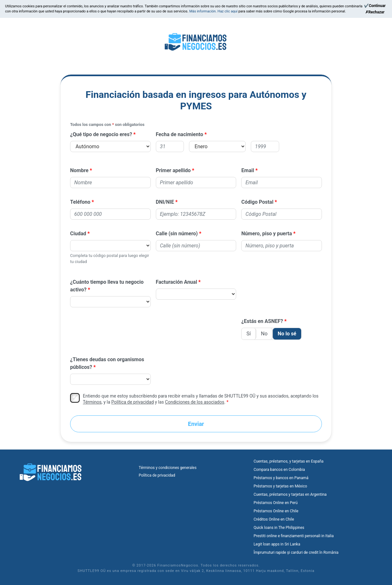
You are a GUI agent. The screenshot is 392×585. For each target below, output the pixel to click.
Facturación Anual (177, 282)
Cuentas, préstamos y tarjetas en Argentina (290, 494)
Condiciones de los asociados (195, 402)
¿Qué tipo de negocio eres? (101, 134)
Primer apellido (173, 170)
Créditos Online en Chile (274, 519)
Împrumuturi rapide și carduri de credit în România (296, 552)
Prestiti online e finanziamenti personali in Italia (294, 536)
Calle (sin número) (177, 234)
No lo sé (287, 334)
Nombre (79, 170)
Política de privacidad (132, 402)
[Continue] (375, 6)
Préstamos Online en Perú (276, 503)
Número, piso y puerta (267, 234)
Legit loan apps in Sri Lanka (277, 544)
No (264, 334)
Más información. (203, 11)
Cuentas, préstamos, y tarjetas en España (289, 461)
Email (248, 170)
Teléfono (80, 202)
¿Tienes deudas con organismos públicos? (107, 363)
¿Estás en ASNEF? (262, 321)
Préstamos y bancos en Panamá (281, 478)
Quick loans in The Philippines (279, 528)
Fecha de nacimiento (180, 134)
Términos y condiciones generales (167, 468)
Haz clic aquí (228, 11)
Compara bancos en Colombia (279, 470)
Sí (248, 334)
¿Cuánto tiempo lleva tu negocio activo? (107, 286)
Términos (92, 402)
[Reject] (375, 12)
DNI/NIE (165, 202)
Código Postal (257, 202)
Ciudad (78, 234)
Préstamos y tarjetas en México (280, 486)
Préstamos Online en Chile (276, 511)
